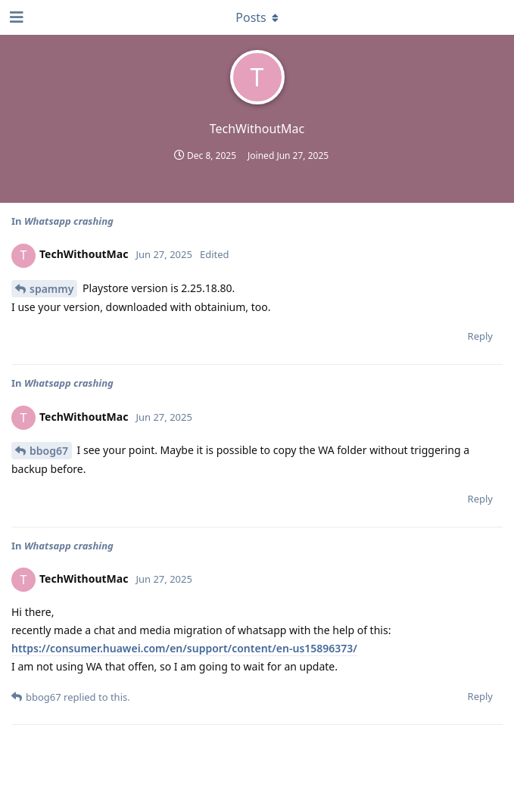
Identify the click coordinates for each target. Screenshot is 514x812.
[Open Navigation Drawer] (15, 17)
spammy (51, 289)
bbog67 (49, 451)
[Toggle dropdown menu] (257, 17)
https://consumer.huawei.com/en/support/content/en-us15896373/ (184, 648)
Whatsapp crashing (69, 221)
